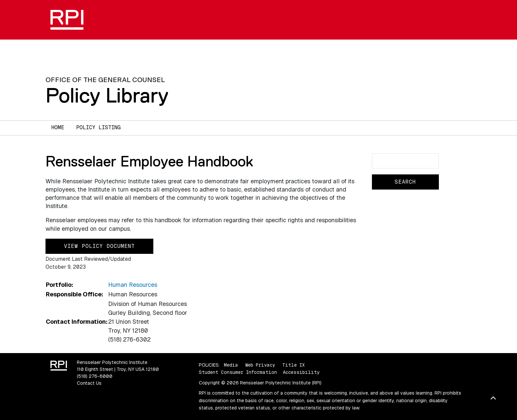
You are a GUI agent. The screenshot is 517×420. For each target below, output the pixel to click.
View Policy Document (99, 246)
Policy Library (107, 95)
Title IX (293, 365)
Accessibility (301, 372)
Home (58, 127)
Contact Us (89, 383)
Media (231, 365)
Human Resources (133, 285)
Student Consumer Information (238, 372)
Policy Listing (98, 127)
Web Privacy (260, 365)
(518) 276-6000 (95, 376)
